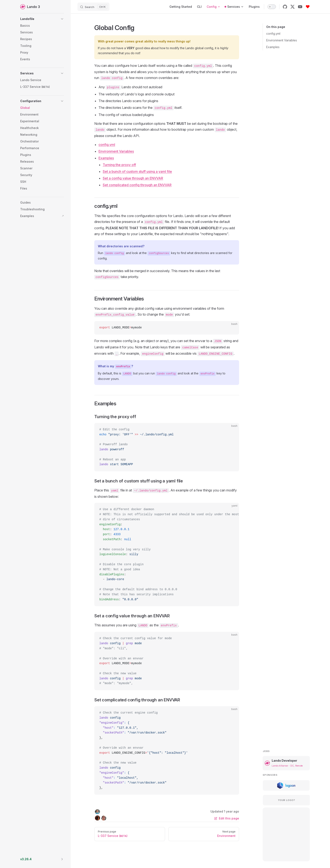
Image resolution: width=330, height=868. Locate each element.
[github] (285, 7)
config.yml (273, 34)
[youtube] (300, 7)
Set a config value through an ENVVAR (133, 178)
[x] (293, 7)
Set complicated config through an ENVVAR (137, 185)
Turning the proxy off (119, 165)
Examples (273, 47)
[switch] (272, 7)
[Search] (93, 7)
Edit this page (227, 818)
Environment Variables (282, 40)
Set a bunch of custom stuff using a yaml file (137, 171)
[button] (42, 19)
